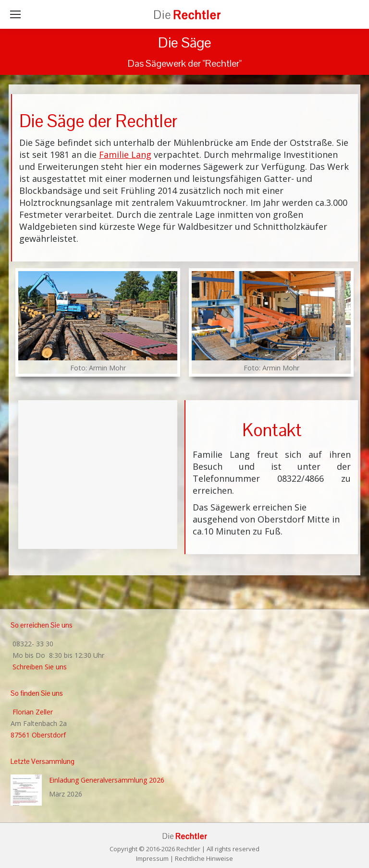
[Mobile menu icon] (15, 14)
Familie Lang (125, 155)
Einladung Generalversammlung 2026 (107, 780)
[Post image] (26, 790)
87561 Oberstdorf (38, 735)
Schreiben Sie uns (39, 667)
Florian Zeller (32, 712)
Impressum (152, 858)
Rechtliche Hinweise (204, 858)
